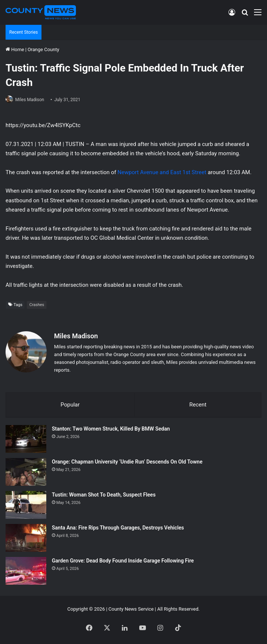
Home (15, 49)
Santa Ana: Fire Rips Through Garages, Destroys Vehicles (118, 528)
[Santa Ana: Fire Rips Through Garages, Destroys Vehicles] (26, 538)
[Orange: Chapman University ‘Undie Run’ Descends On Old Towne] (26, 472)
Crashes (37, 305)
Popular (70, 405)
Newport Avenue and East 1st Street (162, 172)
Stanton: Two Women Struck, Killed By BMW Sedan (111, 429)
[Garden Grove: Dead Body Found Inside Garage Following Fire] (26, 571)
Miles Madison (30, 100)
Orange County (43, 49)
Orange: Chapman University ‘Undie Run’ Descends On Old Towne (127, 462)
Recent (198, 405)
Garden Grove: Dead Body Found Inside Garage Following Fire (123, 561)
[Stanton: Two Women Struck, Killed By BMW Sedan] (26, 439)
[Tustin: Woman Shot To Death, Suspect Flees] (26, 505)
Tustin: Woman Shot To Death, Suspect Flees (104, 495)
